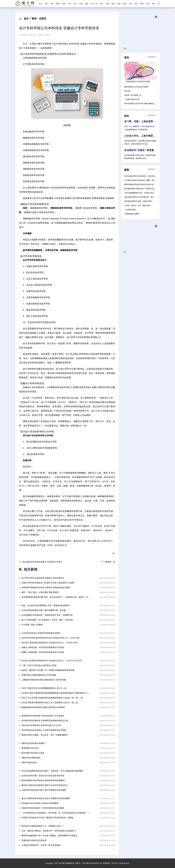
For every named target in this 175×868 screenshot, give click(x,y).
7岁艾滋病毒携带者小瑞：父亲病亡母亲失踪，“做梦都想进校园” (148, 193)
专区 (102, 4)
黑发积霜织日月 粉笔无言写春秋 (136, 87)
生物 (125, 4)
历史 (130, 4)
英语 (148, 4)
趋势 (87, 4)
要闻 (58, 4)
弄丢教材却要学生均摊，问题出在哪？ (138, 201)
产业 (69, 4)
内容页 (43, 19)
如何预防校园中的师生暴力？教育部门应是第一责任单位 (145, 189)
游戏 (64, 4)
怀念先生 (128, 91)
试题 (119, 4)
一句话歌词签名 (130, 210)
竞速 (81, 4)
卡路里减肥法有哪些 (132, 214)
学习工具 (94, 4)
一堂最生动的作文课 (132, 99)
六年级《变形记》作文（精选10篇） (138, 205)
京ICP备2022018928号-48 (92, 863)
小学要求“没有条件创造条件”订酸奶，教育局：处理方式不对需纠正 (149, 180)
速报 (113, 4)
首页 (41, 4)
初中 (75, 4)
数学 (34, 19)
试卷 (107, 4)
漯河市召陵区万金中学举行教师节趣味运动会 (141, 104)
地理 (136, 4)
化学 (153, 4)
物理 (142, 4)
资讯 (46, 4)
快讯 (52, 4)
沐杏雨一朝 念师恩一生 (133, 95)
